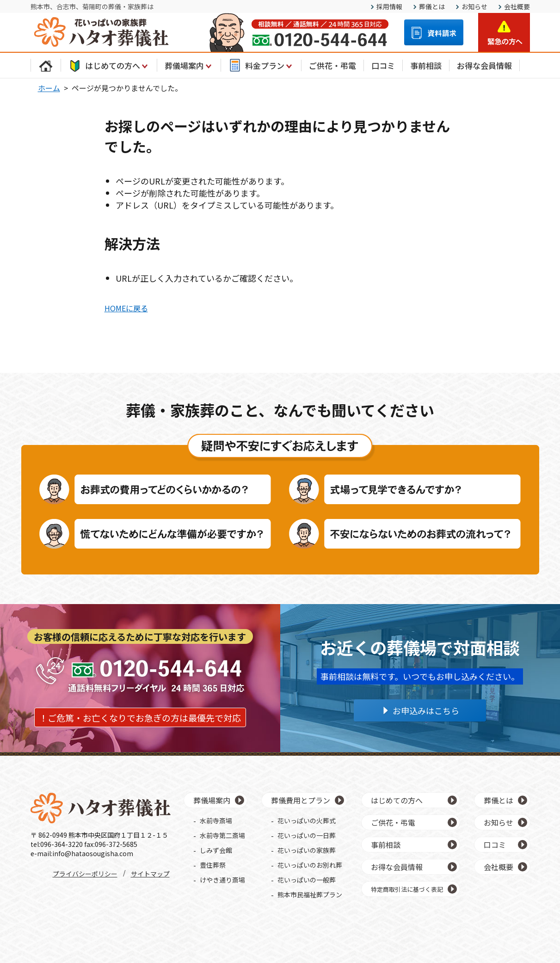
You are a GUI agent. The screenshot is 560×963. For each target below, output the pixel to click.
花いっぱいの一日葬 (307, 835)
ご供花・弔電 (332, 65)
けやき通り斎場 (222, 880)
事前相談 (426, 65)
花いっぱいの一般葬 (307, 880)
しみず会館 (216, 850)
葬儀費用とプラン (301, 800)
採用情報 (389, 6)
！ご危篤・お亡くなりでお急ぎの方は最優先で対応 (140, 718)
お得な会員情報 (484, 65)
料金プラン (261, 65)
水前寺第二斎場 (222, 835)
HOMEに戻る (126, 308)
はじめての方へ (109, 65)
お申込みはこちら (426, 710)
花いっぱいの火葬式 (307, 821)
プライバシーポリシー (85, 874)
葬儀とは (432, 6)
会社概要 (517, 6)
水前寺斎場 (216, 821)
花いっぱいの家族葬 (307, 850)
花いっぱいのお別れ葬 (310, 865)
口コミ (383, 65)
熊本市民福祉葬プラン (310, 895)
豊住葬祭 (213, 865)
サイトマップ (150, 874)
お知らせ (474, 6)
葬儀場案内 (189, 65)
